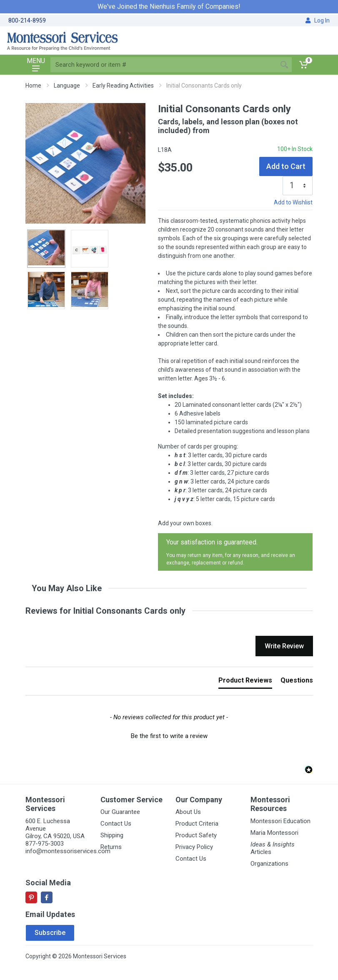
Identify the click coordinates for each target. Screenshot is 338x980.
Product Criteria (197, 824)
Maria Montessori (274, 833)
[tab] (245, 682)
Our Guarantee (120, 812)
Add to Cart (286, 166)
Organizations (269, 864)
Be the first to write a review (169, 736)
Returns (111, 847)
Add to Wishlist (293, 202)
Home (33, 86)
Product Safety (196, 835)
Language (67, 86)
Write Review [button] (284, 646)
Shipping (112, 835)
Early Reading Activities (123, 86)
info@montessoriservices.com (68, 851)
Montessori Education (280, 821)
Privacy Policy (194, 847)
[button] (169, 735)
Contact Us (116, 824)
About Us (188, 812)
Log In (318, 20)
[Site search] (164, 65)
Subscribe (50, 933)
